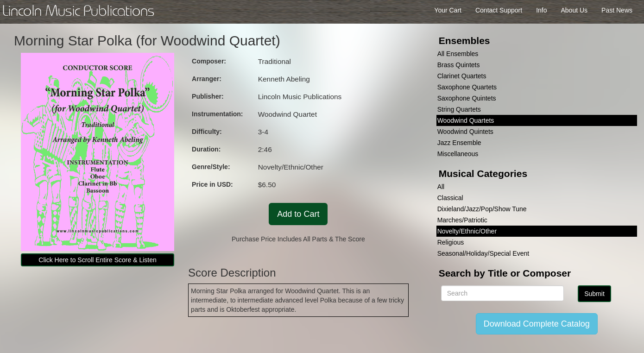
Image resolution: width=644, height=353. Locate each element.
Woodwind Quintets (465, 132)
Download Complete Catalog (537, 324)
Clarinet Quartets (462, 76)
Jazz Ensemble (459, 143)
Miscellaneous (458, 154)
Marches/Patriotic (462, 220)
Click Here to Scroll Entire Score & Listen (97, 260)
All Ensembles (458, 54)
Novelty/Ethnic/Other (467, 231)
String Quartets (459, 109)
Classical (450, 198)
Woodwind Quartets (466, 120)
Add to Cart (298, 214)
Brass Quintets (459, 65)
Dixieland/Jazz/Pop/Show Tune (482, 209)
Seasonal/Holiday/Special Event (483, 253)
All (441, 187)
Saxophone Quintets (467, 98)
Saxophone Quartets (467, 87)
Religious (451, 242)
